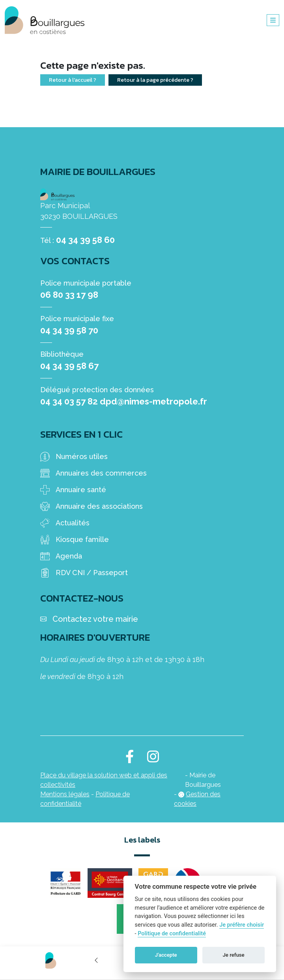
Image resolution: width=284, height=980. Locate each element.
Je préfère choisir (242, 925)
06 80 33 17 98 (69, 295)
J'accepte (166, 955)
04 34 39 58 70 (69, 330)
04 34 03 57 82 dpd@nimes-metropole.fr (124, 401)
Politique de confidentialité (172, 934)
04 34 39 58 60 (85, 240)
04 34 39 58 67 (69, 366)
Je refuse (234, 955)
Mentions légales (65, 794)
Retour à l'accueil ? (73, 80)
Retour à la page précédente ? (155, 80)
